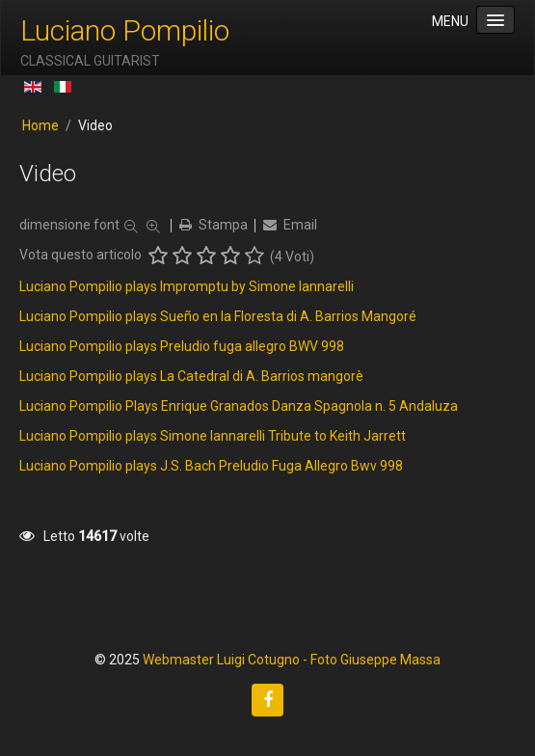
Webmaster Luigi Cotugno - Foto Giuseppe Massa (292, 660)
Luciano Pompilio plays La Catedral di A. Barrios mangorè (191, 376)
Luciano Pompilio (125, 30)
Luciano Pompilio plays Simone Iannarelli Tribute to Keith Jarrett (213, 436)
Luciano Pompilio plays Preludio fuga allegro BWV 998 (182, 346)
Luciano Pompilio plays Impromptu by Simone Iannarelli (187, 286)
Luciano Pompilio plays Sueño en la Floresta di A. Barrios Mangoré (218, 316)
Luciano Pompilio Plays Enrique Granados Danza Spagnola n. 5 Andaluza (239, 406)
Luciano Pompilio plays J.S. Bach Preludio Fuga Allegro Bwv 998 (211, 466)
